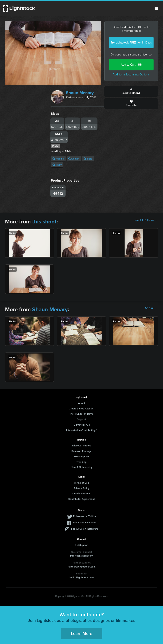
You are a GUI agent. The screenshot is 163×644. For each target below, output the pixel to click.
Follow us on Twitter (85, 516)
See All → (152, 308)
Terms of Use (81, 483)
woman (74, 159)
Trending (81, 462)
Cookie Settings (81, 493)
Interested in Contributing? (81, 430)
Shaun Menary (80, 93)
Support (82, 419)
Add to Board (131, 91)
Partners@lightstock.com (82, 567)
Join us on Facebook (84, 522)
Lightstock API (82, 425)
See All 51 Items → (146, 220)
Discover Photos (82, 445)
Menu (156, 8)
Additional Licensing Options (131, 75)
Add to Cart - (131, 65)
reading (58, 159)
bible (88, 159)
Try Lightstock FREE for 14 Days (131, 43)
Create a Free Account (82, 408)
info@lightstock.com (82, 556)
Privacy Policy (82, 488)
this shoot (44, 222)
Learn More (82, 633)
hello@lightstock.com (82, 577)
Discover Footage (81, 451)
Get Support (81, 545)
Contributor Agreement (81, 499)
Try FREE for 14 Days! (81, 414)
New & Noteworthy (82, 467)
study (57, 165)
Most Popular (82, 456)
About (82, 403)
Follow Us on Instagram (85, 529)
